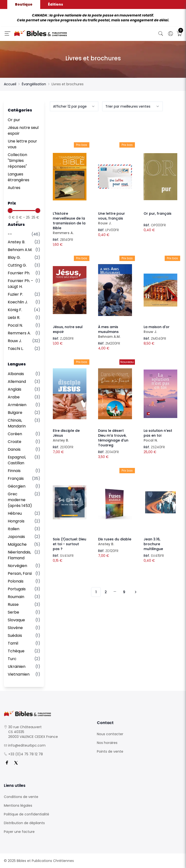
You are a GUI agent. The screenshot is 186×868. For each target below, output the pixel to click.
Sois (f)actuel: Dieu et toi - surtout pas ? (70, 544)
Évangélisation (34, 84)
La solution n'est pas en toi (160, 435)
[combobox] (74, 106)
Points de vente (110, 751)
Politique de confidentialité (27, 814)
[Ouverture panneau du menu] (8, 33)
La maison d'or (160, 329)
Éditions (55, 4)
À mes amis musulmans (115, 332)
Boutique (24, 4)
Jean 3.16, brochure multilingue (153, 544)
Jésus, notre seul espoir (68, 329)
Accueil (10, 84)
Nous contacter (110, 734)
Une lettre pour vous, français (115, 218)
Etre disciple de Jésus (70, 435)
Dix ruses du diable (115, 542)
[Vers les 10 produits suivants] (135, 592)
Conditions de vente (21, 797)
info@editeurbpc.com (27, 745)
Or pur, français (158, 213)
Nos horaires (107, 743)
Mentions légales (18, 805)
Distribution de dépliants (24, 823)
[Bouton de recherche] (161, 34)
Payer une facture (19, 832)
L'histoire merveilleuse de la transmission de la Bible (70, 223)
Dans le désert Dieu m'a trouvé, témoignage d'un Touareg (113, 438)
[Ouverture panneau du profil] (170, 34)
